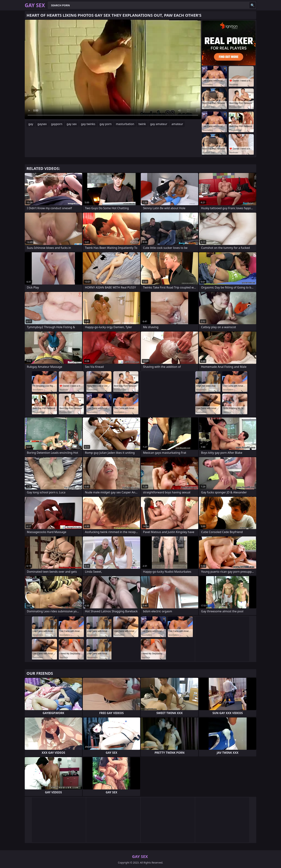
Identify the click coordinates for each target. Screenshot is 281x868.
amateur (177, 124)
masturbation (125, 124)
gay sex (72, 124)
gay (31, 124)
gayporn (57, 124)
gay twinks (88, 124)
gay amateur (159, 124)
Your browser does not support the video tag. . (113, 69)
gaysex (42, 124)
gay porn (105, 124)
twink (142, 124)
